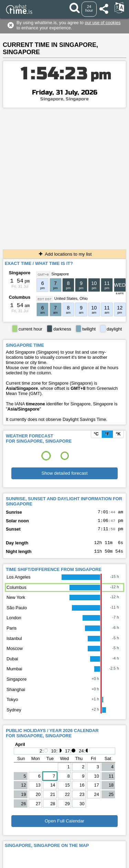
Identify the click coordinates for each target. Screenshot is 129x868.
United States (66, 298)
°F (107, 434)
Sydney (14, 715)
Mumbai (14, 674)
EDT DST (45, 299)
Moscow (15, 654)
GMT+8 (43, 274)
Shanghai (16, 695)
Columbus (20, 297)
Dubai (12, 664)
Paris (12, 633)
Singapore (20, 273)
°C (96, 434)
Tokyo (12, 705)
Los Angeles (19, 582)
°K (118, 434)
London (14, 623)
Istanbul (14, 644)
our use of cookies (103, 23)
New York (16, 603)
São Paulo (17, 613)
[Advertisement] (64, 176)
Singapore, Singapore (64, 99)
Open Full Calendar (64, 826)
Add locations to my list (65, 254)
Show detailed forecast (64, 473)
